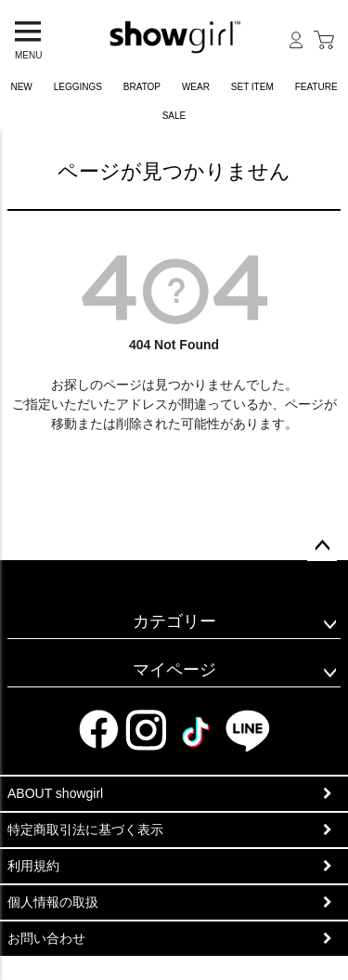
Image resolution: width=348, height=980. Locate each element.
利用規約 (33, 866)
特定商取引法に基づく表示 (85, 830)
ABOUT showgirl (55, 793)
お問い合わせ (46, 938)
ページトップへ (322, 546)
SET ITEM (252, 87)
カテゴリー (174, 621)
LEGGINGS (78, 87)
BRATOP (142, 87)
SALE (174, 116)
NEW (21, 87)
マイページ (174, 670)
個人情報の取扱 (53, 902)
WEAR (196, 87)
